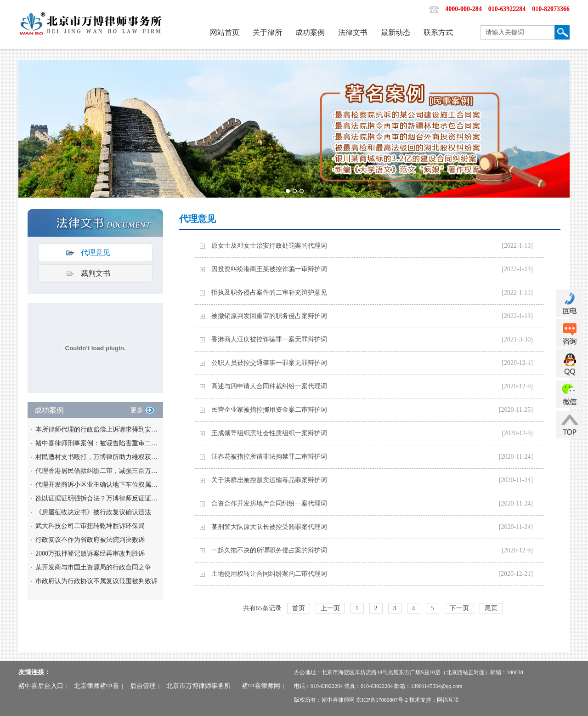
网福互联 (448, 700)
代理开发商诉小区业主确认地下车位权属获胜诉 (97, 485)
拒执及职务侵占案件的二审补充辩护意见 (269, 293)
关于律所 (267, 32)
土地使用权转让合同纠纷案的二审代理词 (269, 574)
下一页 (459, 608)
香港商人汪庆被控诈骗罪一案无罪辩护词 (269, 339)
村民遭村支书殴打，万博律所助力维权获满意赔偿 (97, 457)
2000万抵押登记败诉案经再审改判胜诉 (90, 554)
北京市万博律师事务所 (198, 686)
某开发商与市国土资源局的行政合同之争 (93, 567)
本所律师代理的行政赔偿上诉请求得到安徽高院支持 (97, 429)
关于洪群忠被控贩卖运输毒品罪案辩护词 (269, 480)
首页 (299, 608)
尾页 (491, 608)
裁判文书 (96, 273)
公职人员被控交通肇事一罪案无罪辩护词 (269, 363)
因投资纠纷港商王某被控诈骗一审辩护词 (269, 269)
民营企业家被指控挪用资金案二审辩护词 (269, 410)
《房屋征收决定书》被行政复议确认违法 (93, 512)
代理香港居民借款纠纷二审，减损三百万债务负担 (97, 471)
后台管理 (143, 686)
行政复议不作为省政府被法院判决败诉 (90, 540)
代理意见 (96, 253)
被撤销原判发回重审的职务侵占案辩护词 (269, 316)
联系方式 (438, 32)
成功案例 (310, 32)
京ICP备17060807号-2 (382, 700)
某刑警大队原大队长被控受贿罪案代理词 (269, 527)
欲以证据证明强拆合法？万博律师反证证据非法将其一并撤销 (97, 498)
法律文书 (353, 32)
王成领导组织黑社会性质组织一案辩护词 (269, 433)
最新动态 (396, 32)
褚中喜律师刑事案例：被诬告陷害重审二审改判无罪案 (97, 443)
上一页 (330, 608)
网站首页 (225, 32)
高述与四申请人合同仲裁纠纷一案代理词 (269, 386)
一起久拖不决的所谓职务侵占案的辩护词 (269, 550)
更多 (137, 410)
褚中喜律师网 (261, 686)
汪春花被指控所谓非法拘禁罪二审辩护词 (269, 457)
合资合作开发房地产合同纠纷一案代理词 (269, 503)
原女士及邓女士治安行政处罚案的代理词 (269, 246)
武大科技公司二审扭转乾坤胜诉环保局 (90, 526)
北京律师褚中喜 (96, 686)
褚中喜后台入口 (41, 686)
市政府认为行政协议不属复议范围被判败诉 (96, 581)
